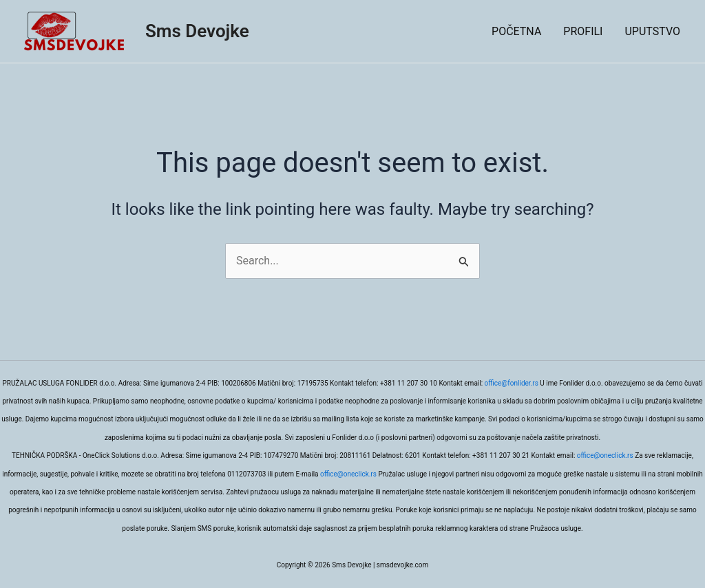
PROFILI (583, 31)
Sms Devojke (197, 31)
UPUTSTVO (652, 31)
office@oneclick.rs (605, 455)
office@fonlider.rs (512, 383)
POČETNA (516, 31)
